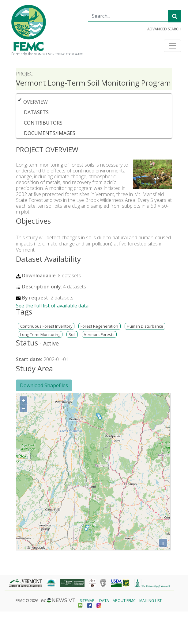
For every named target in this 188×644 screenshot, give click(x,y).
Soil (72, 335)
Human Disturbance (145, 326)
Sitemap (87, 601)
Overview (36, 102)
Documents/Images (50, 133)
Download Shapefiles (44, 385)
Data (104, 601)
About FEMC (124, 601)
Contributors (43, 123)
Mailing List (150, 601)
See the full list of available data (52, 306)
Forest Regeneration (99, 326)
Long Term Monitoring (40, 335)
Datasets (36, 112)
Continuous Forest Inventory (46, 326)
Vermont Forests (99, 335)
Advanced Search (164, 29)
